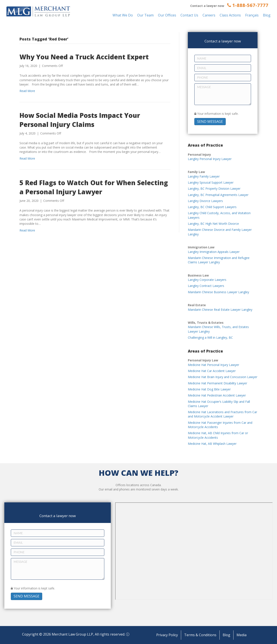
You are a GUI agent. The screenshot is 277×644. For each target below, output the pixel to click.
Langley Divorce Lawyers (205, 201)
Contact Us (189, 15)
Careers (209, 15)
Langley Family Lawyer (204, 176)
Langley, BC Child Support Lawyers (212, 207)
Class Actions (230, 15)
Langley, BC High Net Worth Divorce (213, 224)
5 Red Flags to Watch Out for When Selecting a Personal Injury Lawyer (94, 187)
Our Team (145, 15)
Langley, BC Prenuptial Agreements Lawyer (218, 195)
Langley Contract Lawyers (206, 286)
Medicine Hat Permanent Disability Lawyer (217, 383)
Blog (267, 15)
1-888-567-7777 (248, 5)
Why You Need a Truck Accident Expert (84, 57)
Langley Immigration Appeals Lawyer (214, 252)
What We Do (123, 15)
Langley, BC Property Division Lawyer (214, 189)
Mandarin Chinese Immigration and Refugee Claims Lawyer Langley (219, 260)
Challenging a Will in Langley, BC (210, 337)
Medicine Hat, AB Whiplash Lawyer (212, 444)
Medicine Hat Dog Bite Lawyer (209, 389)
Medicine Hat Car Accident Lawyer (212, 371)
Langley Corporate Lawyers (207, 280)
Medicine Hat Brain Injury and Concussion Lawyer (223, 377)
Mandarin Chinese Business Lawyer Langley (218, 292)
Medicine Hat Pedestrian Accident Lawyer (217, 395)
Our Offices (167, 15)
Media (242, 635)
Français (252, 15)
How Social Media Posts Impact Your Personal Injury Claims (80, 120)
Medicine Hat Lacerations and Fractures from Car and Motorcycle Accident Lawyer (222, 414)
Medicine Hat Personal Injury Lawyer (213, 365)
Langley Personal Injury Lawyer (210, 159)
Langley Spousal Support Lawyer (211, 182)
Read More (27, 91)
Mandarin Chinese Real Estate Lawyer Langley (220, 310)
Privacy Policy (167, 635)
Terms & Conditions (200, 635)
